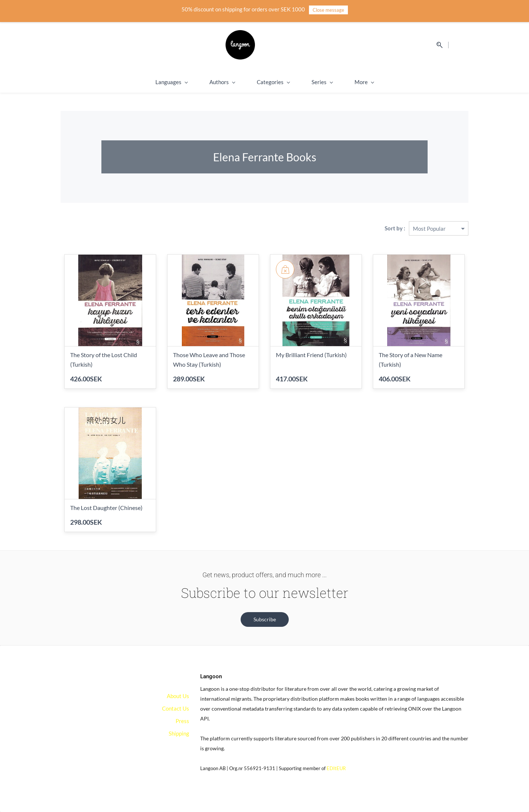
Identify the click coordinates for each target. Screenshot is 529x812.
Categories (252, 82)
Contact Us (176, 708)
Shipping (344, 82)
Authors (201, 82)
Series (301, 82)
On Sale (386, 82)
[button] (265, 619)
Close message (328, 10)
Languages (150, 82)
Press (182, 721)
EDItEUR (336, 768)
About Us (178, 696)
